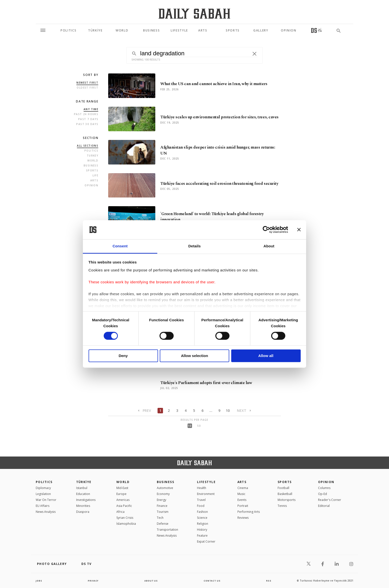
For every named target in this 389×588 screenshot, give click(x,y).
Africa (120, 512)
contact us (212, 581)
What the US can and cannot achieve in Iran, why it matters (214, 84)
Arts (94, 180)
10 (228, 410)
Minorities (83, 506)
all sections (88, 146)
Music (241, 494)
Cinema (243, 488)
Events (242, 500)
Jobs (39, 581)
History (202, 530)
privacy (93, 581)
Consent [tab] (120, 246)
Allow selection (194, 356)
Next (244, 410)
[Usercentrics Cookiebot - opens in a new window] (266, 230)
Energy (162, 500)
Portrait (243, 506)
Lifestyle (206, 482)
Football (283, 488)
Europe (121, 494)
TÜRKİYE (84, 482)
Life (96, 175)
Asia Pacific (124, 506)
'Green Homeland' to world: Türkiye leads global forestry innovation (219, 217)
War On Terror (46, 500)
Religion (203, 524)
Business (91, 165)
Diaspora (83, 512)
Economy (163, 494)
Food (201, 506)
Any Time (91, 109)
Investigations (86, 500)
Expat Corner (206, 541)
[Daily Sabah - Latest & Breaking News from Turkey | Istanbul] (194, 14)
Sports (92, 170)
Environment (206, 494)
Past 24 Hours (86, 114)
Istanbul (82, 488)
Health (202, 488)
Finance (162, 506)
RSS (269, 581)
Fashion (202, 512)
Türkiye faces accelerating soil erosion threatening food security (218, 184)
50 (199, 426)
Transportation (167, 530)
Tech (160, 518)
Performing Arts (249, 512)
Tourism (163, 512)
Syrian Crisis (125, 518)
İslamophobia (126, 524)
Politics (91, 151)
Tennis (282, 506)
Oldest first (87, 88)
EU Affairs (43, 506)
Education (83, 494)
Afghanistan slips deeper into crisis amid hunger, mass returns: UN (217, 150)
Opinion (91, 185)
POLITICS (44, 482)
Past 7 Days (88, 119)
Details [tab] (194, 246)
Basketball (285, 494)
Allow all (266, 356)
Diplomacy (43, 488)
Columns (324, 488)
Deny (123, 356)
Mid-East (122, 488)
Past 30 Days (87, 124)
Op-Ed (323, 494)
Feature (202, 536)
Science (202, 518)
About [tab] (269, 246)
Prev (145, 410)
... (211, 410)
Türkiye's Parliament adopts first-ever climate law (212, 383)
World (93, 161)
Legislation (43, 494)
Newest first (87, 83)
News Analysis (46, 512)
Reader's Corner (330, 500)
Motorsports (287, 500)
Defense (163, 524)
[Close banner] (299, 230)
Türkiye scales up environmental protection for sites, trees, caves (215, 117)
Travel (201, 500)
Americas (123, 500)
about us (151, 581)
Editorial (324, 506)
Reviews (243, 518)
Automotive (165, 488)
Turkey (93, 156)
